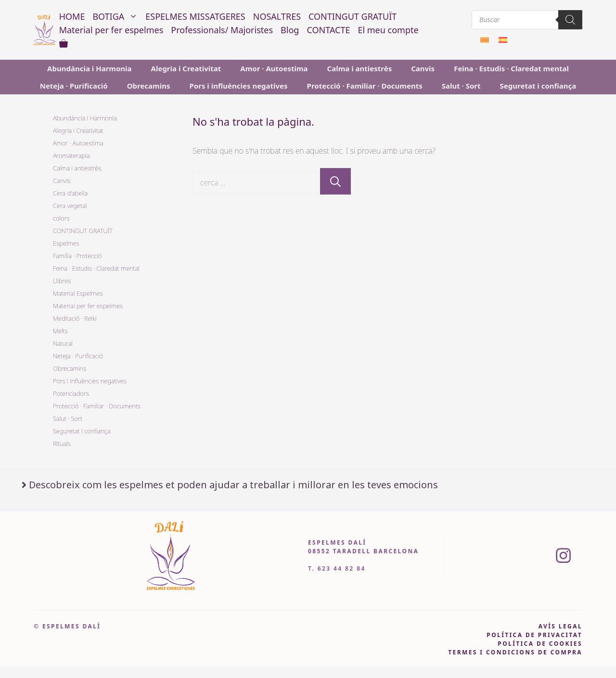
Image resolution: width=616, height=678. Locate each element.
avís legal (560, 626)
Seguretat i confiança (538, 86)
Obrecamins (149, 86)
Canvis (423, 68)
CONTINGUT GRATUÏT (353, 16)
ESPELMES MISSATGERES (195, 16)
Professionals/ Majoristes (222, 30)
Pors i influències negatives (238, 86)
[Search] (570, 20)
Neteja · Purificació (74, 86)
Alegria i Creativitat (186, 68)
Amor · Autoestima (274, 68)
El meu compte (388, 30)
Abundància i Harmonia (89, 68)
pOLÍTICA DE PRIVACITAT (534, 635)
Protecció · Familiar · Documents (365, 86)
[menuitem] (485, 40)
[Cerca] (335, 181)
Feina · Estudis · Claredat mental (511, 68)
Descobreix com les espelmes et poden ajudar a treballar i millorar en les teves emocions (233, 485)
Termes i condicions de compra (515, 652)
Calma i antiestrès (360, 68)
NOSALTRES (277, 16)
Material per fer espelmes (111, 30)
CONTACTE (328, 30)
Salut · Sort (461, 86)
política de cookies (540, 644)
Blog (290, 30)
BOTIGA (117, 16)
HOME (72, 16)
